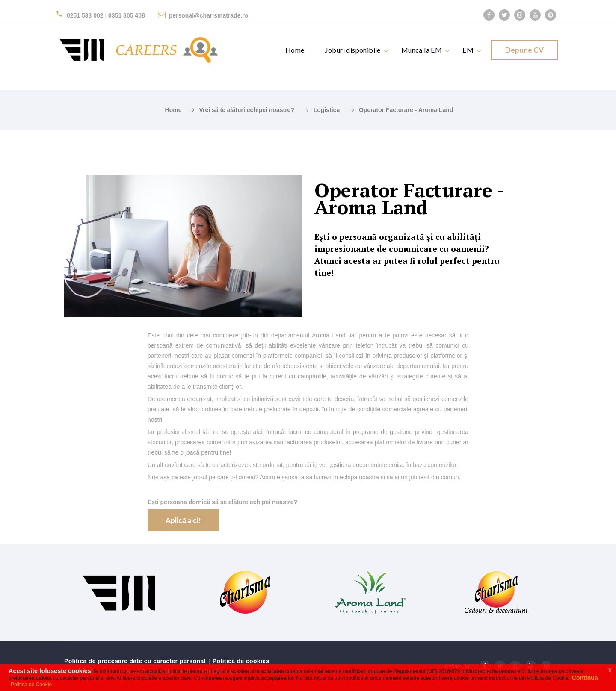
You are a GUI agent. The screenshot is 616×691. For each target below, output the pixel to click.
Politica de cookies (241, 661)
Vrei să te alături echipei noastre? (247, 110)
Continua (585, 678)
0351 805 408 (127, 15)
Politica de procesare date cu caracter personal (135, 661)
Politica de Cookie (31, 685)
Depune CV (524, 50)
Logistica (327, 110)
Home (295, 50)
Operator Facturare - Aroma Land (406, 110)
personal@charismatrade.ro (209, 15)
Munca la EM (422, 50)
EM (468, 50)
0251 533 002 (85, 15)
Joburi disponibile (353, 50)
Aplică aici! (183, 520)
